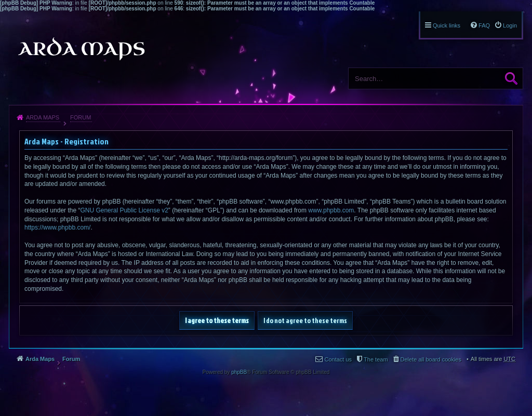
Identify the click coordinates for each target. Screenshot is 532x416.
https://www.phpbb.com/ (57, 227)
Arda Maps (43, 117)
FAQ (484, 25)
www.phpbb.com (331, 210)
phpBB (239, 372)
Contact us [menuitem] (338, 359)
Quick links (447, 25)
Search (511, 78)
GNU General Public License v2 (124, 210)
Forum (81, 117)
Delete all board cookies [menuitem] (431, 359)
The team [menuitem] (376, 359)
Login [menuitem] (510, 25)
